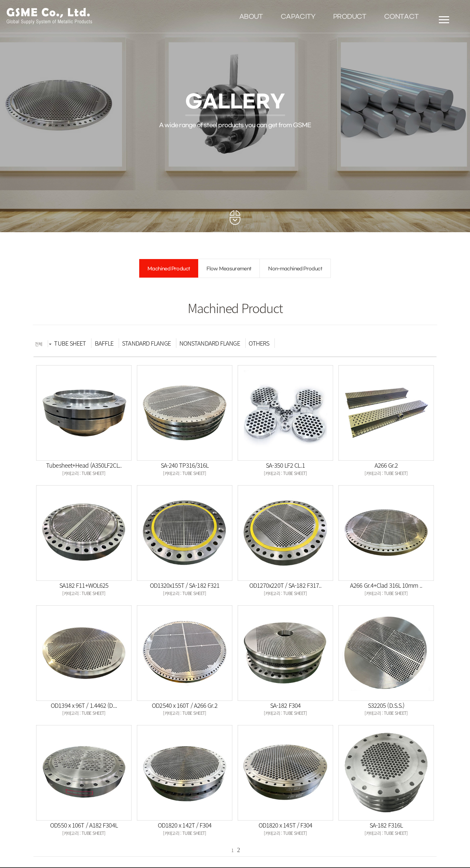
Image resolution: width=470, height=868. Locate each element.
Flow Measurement (229, 269)
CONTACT (401, 17)
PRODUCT (350, 17)
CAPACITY (298, 17)
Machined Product (169, 269)
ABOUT (251, 17)
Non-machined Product (295, 269)
